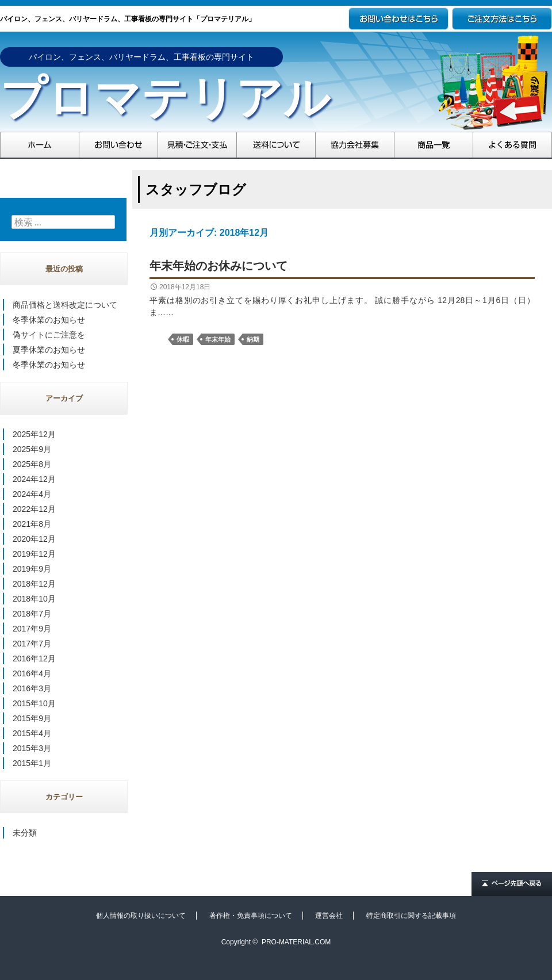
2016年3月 (32, 688)
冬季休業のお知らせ (49, 320)
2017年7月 (32, 644)
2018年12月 (34, 584)
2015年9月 (32, 718)
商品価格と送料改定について (65, 305)
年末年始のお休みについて (218, 266)
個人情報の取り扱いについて (141, 916)
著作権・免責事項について (251, 916)
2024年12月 (34, 479)
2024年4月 (32, 494)
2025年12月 (34, 434)
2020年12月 (34, 539)
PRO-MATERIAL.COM (296, 942)
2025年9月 (32, 449)
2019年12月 (34, 554)
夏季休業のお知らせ (49, 350)
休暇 (183, 339)
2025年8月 (32, 464)
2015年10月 (34, 703)
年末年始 (218, 339)
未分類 (25, 833)
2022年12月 (34, 509)
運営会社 (329, 916)
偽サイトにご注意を (49, 335)
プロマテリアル (165, 98)
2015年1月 (32, 763)
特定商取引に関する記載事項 (411, 916)
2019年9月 (32, 569)
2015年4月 (32, 733)
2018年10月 (34, 599)
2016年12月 (34, 659)
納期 (253, 339)
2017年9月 (32, 629)
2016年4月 (32, 673)
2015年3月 (32, 748)
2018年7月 (32, 614)
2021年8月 (32, 524)
